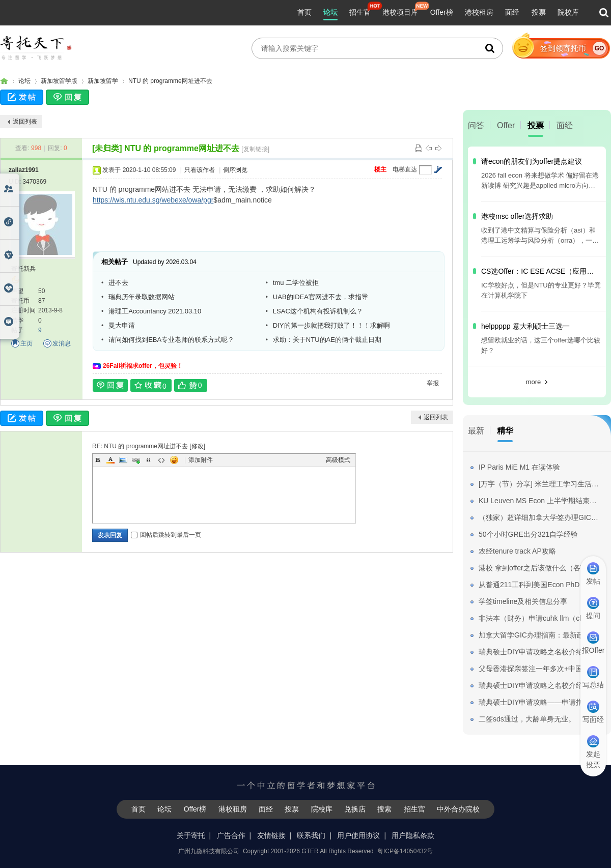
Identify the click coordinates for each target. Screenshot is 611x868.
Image (123, 460)
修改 (198, 446)
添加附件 (201, 460)
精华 (505, 431)
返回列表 (25, 122)
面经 (512, 12)
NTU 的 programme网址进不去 (170, 81)
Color (110, 460)
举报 (433, 383)
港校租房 (479, 12)
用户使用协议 (358, 835)
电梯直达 (405, 169)
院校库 (568, 12)
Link (136, 460)
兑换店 (355, 809)
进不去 (118, 283)
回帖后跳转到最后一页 (166, 535)
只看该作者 (200, 170)
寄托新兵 (23, 269)
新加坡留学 (103, 81)
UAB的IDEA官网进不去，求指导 (321, 297)
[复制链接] (255, 149)
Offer (506, 125)
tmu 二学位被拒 (296, 283)
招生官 (360, 12)
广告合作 (231, 835)
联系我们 (311, 835)
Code (161, 460)
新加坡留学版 (59, 81)
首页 (304, 12)
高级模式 (338, 460)
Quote (149, 460)
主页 (26, 343)
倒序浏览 (235, 170)
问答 (476, 125)
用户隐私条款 (413, 835)
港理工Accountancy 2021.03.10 (155, 311)
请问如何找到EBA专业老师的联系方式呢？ (171, 340)
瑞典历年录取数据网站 (142, 297)
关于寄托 (191, 835)
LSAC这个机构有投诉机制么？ (318, 311)
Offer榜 (442, 12)
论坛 (330, 12)
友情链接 (271, 835)
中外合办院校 (458, 809)
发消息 (62, 343)
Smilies (174, 460)
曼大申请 (122, 325)
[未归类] (107, 148)
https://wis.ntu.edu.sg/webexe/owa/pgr (153, 200)
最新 (476, 431)
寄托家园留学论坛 (4, 81)
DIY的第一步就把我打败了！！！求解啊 (331, 325)
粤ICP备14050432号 (405, 851)
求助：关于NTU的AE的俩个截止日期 (327, 340)
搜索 (384, 809)
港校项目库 (400, 12)
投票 (539, 12)
